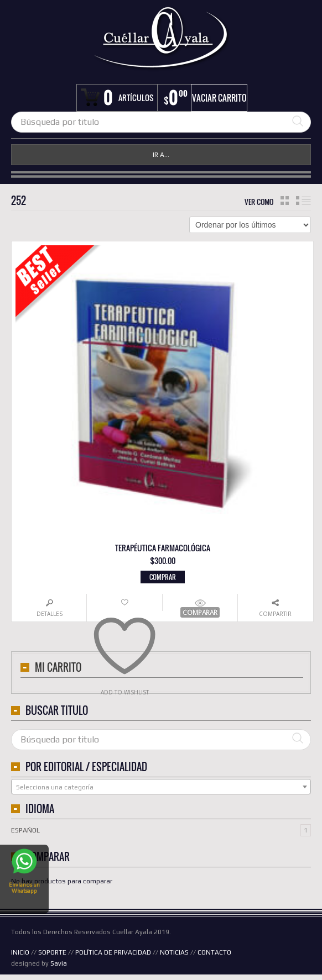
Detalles (50, 614)
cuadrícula (285, 201)
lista (303, 201)
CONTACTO (214, 952)
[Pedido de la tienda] (250, 225)
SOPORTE (52, 952)
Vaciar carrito (219, 98)
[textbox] (161, 787)
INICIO (20, 952)
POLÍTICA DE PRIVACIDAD (113, 952)
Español (25, 830)
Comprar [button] (163, 577)
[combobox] (161, 787)
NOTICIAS (174, 952)
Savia (59, 963)
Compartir (275, 614)
